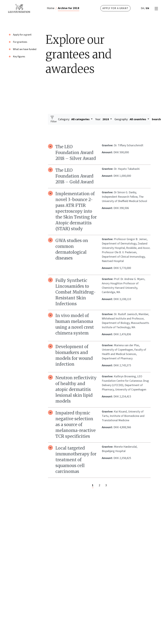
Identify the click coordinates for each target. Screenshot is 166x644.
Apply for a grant (115, 8)
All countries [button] (131, 119)
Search (156, 119)
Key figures (19, 57)
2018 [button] (102, 119)
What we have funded (25, 49)
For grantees (20, 42)
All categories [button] (74, 119)
